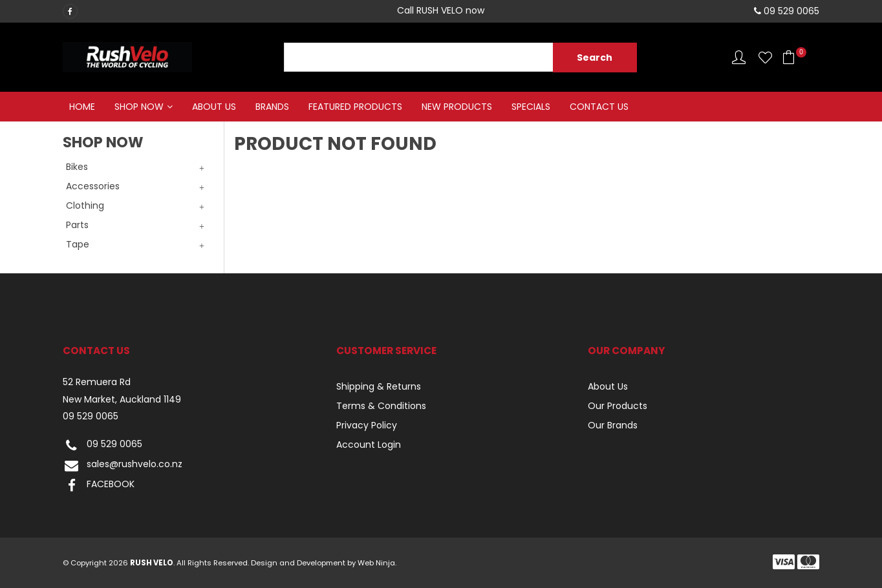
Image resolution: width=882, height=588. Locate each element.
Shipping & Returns (379, 386)
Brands (272, 107)
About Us (214, 107)
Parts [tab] (77, 225)
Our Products (618, 406)
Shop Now (139, 107)
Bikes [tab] (77, 167)
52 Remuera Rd (97, 382)
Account (739, 57)
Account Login (369, 445)
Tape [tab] (78, 244)
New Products (457, 107)
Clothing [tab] (85, 205)
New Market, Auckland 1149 (122, 400)
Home (82, 107)
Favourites (765, 57)
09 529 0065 (91, 416)
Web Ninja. (377, 563)
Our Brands (613, 425)
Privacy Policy (367, 425)
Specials (531, 107)
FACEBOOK (99, 486)
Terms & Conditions (381, 406)
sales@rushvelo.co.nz (123, 466)
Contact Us (599, 107)
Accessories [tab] (93, 186)
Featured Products (355, 107)
